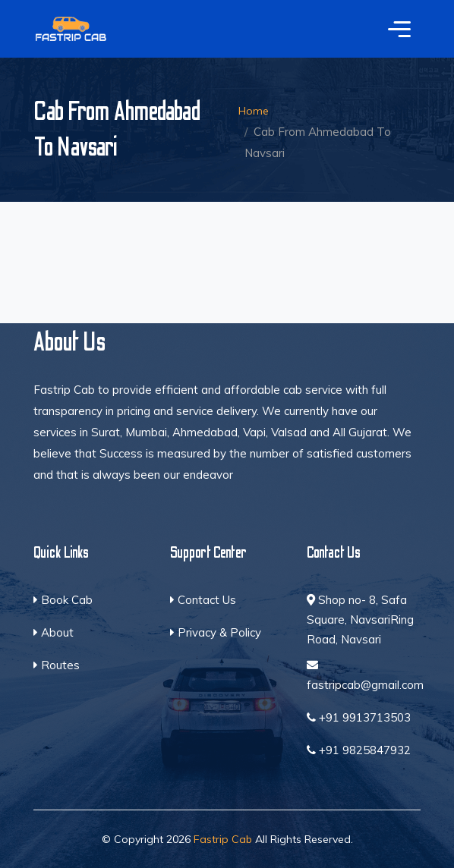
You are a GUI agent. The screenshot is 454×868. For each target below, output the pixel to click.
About (54, 632)
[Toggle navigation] (399, 29)
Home (254, 111)
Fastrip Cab (223, 839)
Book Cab (63, 600)
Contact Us (203, 600)
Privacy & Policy (216, 632)
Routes (57, 665)
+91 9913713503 (359, 717)
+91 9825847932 (359, 750)
